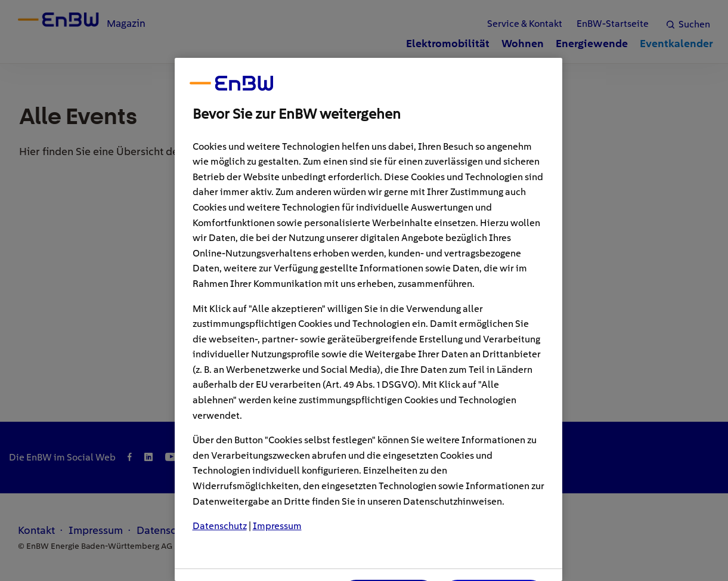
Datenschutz (220, 526)
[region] (368, 319)
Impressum (277, 526)
